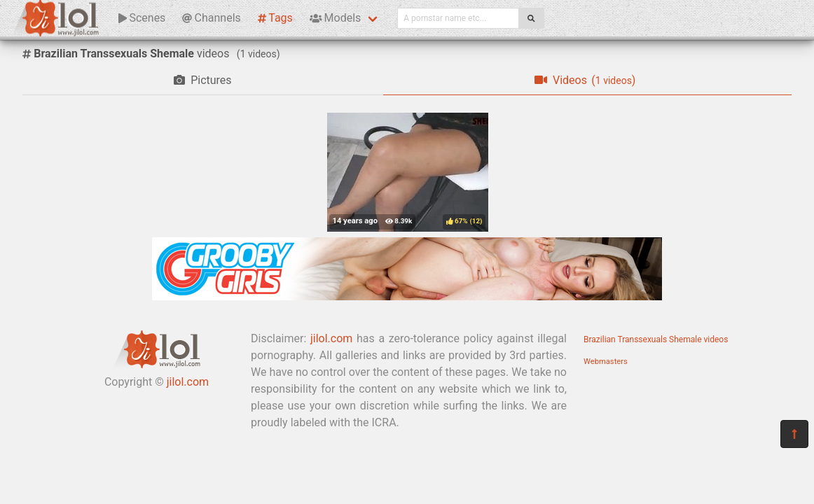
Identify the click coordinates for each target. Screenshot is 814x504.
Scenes (142, 18)
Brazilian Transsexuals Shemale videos (656, 339)
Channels (211, 18)
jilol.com (188, 382)
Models (335, 18)
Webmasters (606, 362)
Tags (275, 18)
